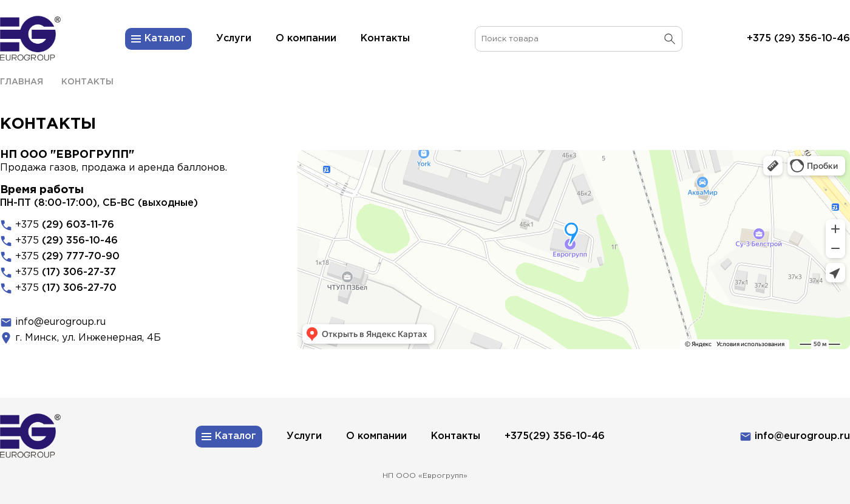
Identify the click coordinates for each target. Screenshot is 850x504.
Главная (22, 82)
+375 (65, 225)
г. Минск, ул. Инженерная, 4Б (88, 338)
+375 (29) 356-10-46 (798, 39)
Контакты (87, 82)
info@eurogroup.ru (60, 322)
